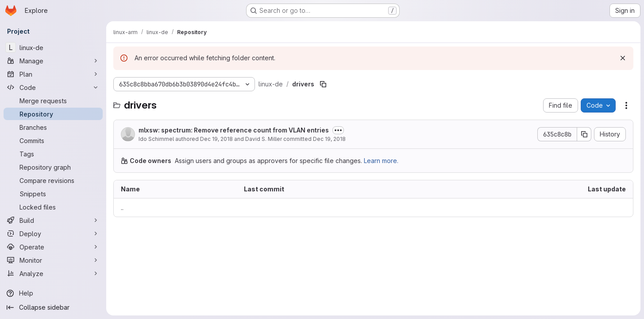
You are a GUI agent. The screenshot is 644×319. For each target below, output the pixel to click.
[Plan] (53, 74)
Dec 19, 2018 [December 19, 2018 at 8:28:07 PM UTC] (329, 139)
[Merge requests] (53, 101)
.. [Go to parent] (122, 208)
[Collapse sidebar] (53, 307)
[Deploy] (53, 233)
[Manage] (53, 61)
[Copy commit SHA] (584, 134)
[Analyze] (53, 273)
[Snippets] (53, 194)
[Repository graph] (53, 167)
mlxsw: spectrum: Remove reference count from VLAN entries (234, 130)
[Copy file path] (323, 84)
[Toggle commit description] (338, 130)
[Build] (53, 220)
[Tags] (53, 154)
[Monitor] (53, 260)
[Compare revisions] (53, 180)
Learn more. (381, 161)
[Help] (53, 293)
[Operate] (53, 247)
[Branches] (53, 127)
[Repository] (53, 114)
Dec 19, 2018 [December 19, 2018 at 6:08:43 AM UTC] (216, 139)
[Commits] (53, 140)
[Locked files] (53, 207)
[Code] (53, 87)
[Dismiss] (623, 58)
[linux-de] (53, 47)
